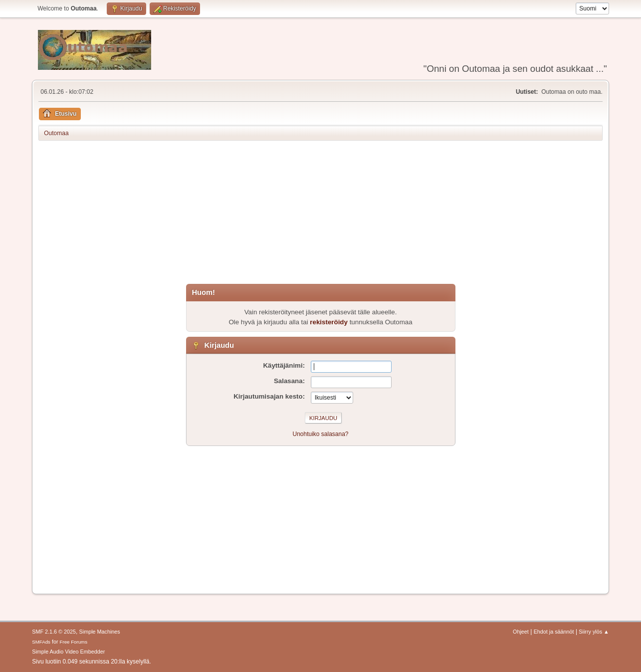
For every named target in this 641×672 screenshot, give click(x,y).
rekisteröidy (329, 322)
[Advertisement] (320, 214)
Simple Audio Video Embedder (68, 652)
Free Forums (74, 642)
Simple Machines (100, 632)
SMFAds (41, 642)
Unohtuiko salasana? (321, 434)
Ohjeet (521, 632)
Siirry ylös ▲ (594, 632)
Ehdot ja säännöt (554, 632)
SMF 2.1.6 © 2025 (54, 632)
